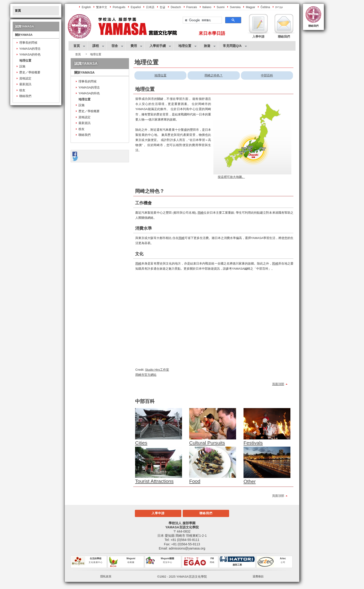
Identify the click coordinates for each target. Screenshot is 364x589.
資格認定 (25, 78)
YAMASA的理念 (30, 49)
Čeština (265, 7)
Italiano (207, 7)
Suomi (221, 7)
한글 (162, 7)
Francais (192, 7)
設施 (22, 66)
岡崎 (201, 213)
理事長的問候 (28, 43)
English (86, 7)
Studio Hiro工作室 (157, 370)
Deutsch (176, 7)
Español (136, 7)
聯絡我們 (313, 26)
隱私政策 (106, 576)
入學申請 (158, 513)
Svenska (235, 7)
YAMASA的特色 (30, 54)
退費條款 (258, 576)
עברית (279, 7)
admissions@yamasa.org (187, 548)
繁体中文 (102, 7)
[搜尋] (202, 20)
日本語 (150, 7)
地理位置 (25, 61)
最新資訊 (25, 84)
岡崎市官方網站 (146, 375)
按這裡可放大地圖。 (231, 177)
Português (119, 7)
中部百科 (267, 75)
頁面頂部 (278, 384)
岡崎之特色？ (214, 75)
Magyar (250, 7)
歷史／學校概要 (30, 72)
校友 (22, 90)
